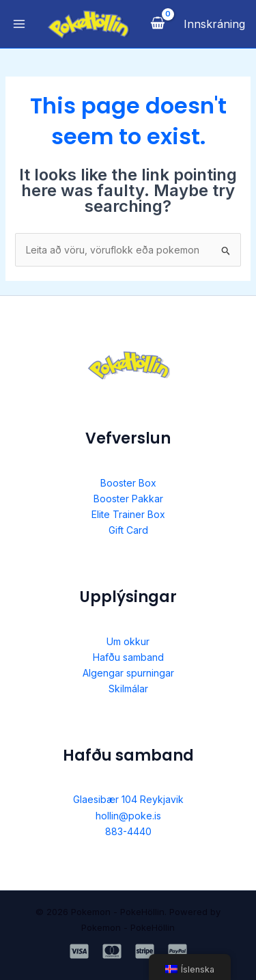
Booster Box (128, 483)
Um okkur (128, 641)
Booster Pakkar (128, 499)
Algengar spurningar (128, 673)
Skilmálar (128, 689)
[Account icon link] (214, 24)
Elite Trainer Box (128, 514)
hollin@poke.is (128, 816)
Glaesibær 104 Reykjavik (128, 799)
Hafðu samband (128, 657)
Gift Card (128, 530)
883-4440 (128, 831)
